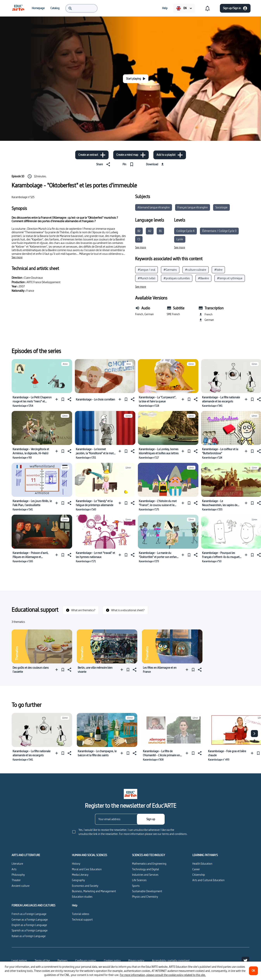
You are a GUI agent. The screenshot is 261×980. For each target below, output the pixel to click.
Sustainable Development (147, 891)
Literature (17, 864)
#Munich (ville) (146, 278)
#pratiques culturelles (177, 278)
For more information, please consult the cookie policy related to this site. (163, 975)
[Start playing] (136, 79)
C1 (139, 239)
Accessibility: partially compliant (171, 960)
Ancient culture (21, 886)
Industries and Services (145, 875)
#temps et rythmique (230, 278)
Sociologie (221, 207)
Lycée (180, 239)
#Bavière (203, 278)
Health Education (202, 864)
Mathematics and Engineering (149, 864)
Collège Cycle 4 (185, 231)
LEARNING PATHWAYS (205, 855)
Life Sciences (139, 880)
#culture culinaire (196, 270)
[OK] (253, 971)
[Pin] (129, 164)
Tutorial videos (81, 914)
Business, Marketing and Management (94, 891)
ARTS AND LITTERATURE (26, 855)
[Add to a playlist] (170, 155)
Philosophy (18, 875)
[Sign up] (151, 819)
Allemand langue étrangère (154, 207)
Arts (14, 869)
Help (75, 905)
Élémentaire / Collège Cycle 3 (219, 231)
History (76, 864)
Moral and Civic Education (87, 869)
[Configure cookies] (86, 961)
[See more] (17, 257)
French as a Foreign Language (29, 914)
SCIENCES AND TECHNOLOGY (149, 855)
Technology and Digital (146, 869)
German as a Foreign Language (30, 920)
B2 (139, 231)
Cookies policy (112, 960)
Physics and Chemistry (145, 897)
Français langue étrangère (193, 207)
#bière (218, 270)
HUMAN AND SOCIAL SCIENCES (89, 855)
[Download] (155, 164)
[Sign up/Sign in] (235, 8)
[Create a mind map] (131, 155)
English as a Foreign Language (29, 925)
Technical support (82, 920)
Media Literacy (80, 875)
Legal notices (19, 960)
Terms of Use (42, 960)
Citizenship (199, 875)
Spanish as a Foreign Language (30, 930)
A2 (150, 231)
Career (196, 869)
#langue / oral (146, 270)
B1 (160, 231)
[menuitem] (18, 8)
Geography (78, 880)
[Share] (104, 164)
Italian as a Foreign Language (29, 936)
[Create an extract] (92, 155)
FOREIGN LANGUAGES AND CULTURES (33, 905)
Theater (16, 880)
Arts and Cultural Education (208, 880)
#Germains (170, 270)
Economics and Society (85, 886)
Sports (136, 886)
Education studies (82, 897)
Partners (63, 960)
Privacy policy (136, 960)
